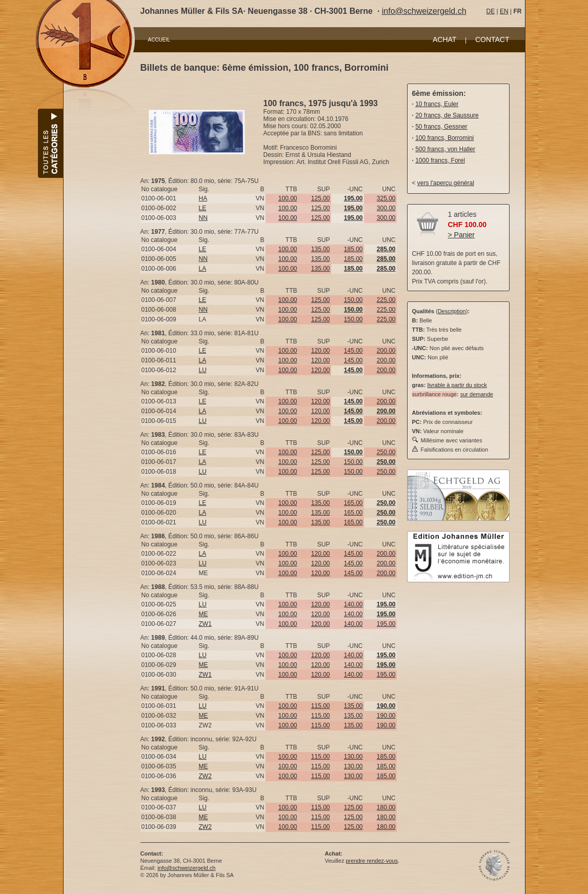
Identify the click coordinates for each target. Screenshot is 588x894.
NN (203, 218)
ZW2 (205, 776)
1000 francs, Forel (440, 160)
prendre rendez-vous (372, 861)
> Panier (462, 235)
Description (452, 311)
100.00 (288, 198)
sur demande (477, 394)
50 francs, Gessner (441, 127)
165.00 (353, 503)
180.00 (386, 807)
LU (203, 370)
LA (203, 269)
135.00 (321, 249)
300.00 (386, 208)
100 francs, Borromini (444, 138)
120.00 (321, 351)
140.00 (353, 604)
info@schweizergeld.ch (424, 11)
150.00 (353, 300)
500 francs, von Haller (445, 149)
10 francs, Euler (437, 104)
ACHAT (444, 39)
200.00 (386, 351)
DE (491, 11)
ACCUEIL (159, 40)
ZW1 (205, 624)
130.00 (353, 757)
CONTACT (492, 39)
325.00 (386, 198)
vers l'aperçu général (446, 183)
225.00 (386, 300)
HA (203, 198)
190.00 (386, 716)
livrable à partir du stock (457, 385)
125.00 (321, 198)
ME (204, 614)
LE (203, 208)
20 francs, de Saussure (447, 115)
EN (504, 11)
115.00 (321, 706)
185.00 (353, 249)
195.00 (386, 624)
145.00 (353, 351)
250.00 (386, 452)
